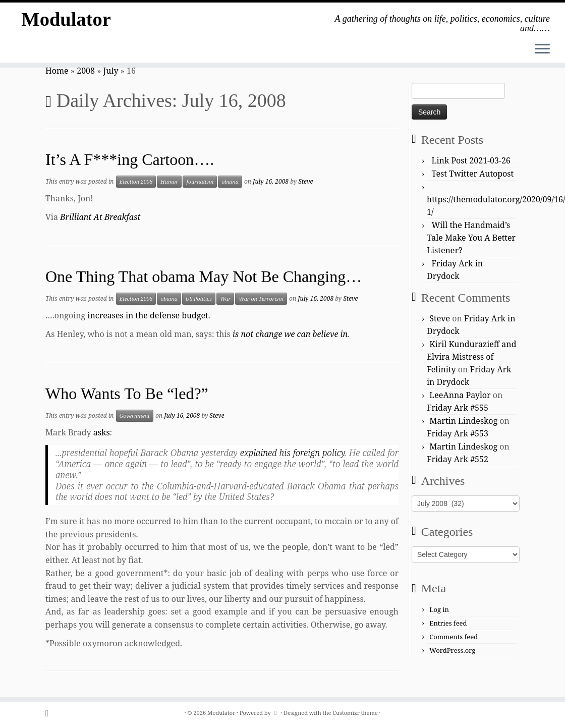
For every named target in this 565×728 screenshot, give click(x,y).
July (111, 71)
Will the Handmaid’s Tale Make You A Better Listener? (471, 238)
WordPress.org (452, 650)
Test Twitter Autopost (473, 174)
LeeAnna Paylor (460, 395)
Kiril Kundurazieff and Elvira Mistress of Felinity (472, 357)
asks (102, 432)
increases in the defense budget (148, 315)
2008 (86, 71)
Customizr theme (355, 713)
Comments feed (454, 637)
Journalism (200, 182)
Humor (169, 182)
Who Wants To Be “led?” (127, 394)
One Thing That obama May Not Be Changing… (204, 276)
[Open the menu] (542, 49)
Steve (305, 181)
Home (57, 71)
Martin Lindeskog (463, 421)
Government (135, 416)
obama (230, 182)
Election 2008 (136, 182)
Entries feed (448, 623)
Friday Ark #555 (458, 408)
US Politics (199, 299)
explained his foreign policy (292, 453)
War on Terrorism (261, 299)
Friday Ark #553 (458, 433)
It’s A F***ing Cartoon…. (130, 159)
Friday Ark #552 (458, 459)
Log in (439, 609)
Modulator (66, 20)
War (225, 299)
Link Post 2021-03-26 (471, 160)
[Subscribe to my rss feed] (50, 713)
